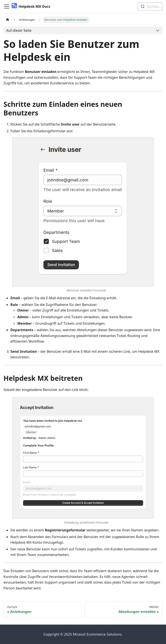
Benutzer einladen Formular (86, 290)
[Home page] (8, 20)
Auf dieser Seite (19, 30)
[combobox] (150, 6)
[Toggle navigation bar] (7, 6)
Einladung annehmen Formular (86, 522)
